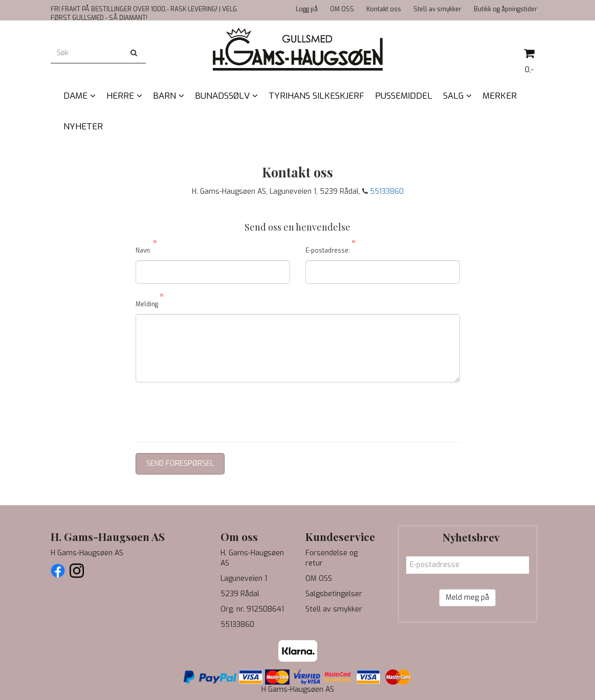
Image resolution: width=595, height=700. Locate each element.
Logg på (307, 9)
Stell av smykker (437, 9)
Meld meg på (467, 597)
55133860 (387, 191)
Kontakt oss (384, 9)
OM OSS (342, 9)
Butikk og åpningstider (505, 9)
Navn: (146, 249)
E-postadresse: (330, 249)
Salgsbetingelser (334, 594)
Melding (150, 302)
